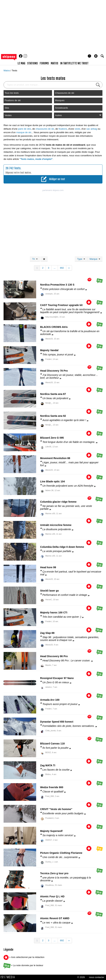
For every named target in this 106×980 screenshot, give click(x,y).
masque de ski (24, 132)
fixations (63, 129)
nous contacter (97, 977)
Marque (95, 259)
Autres (78, 115)
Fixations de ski (13, 100)
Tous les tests (12, 93)
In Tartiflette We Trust (74, 63)
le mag (21, 63)
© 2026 (81, 977)
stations (33, 63)
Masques (60, 100)
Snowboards (61, 108)
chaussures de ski (45, 129)
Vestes (8, 115)
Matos (7, 70)
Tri (35, 259)
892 (62, 268)
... (55, 268)
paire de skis (24, 129)
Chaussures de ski (65, 93)
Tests (14, 70)
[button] (96, 56)
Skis (7, 108)
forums (44, 63)
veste (77, 129)
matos (55, 63)
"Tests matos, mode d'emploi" (36, 159)
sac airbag (92, 129)
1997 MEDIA (9, 977)
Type (81, 259)
